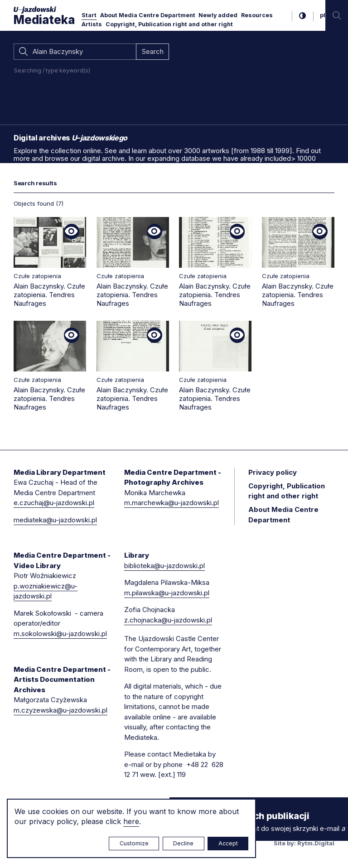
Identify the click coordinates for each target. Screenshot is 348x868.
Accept (228, 843)
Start (89, 15)
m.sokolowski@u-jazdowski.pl (60, 634)
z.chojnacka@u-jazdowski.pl (168, 620)
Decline (183, 843)
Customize (134, 843)
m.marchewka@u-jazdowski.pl (172, 503)
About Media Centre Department (148, 15)
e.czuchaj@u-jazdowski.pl (54, 503)
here (131, 821)
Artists (92, 24)
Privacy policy (273, 472)
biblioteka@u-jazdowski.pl (164, 566)
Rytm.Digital (316, 843)
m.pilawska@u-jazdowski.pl (167, 593)
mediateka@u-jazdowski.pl (55, 520)
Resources (257, 15)
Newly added (218, 15)
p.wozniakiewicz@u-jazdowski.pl (46, 591)
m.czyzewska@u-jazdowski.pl (60, 710)
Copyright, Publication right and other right (169, 24)
